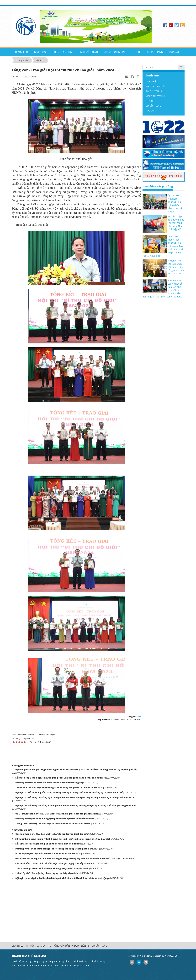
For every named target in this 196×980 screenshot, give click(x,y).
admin (138, 717)
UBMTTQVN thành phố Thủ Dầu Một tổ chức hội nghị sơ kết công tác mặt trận (57, 814)
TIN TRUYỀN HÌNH (88, 52)
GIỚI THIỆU (40, 52)
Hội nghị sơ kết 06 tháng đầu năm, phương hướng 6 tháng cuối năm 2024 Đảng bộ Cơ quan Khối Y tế (69, 792)
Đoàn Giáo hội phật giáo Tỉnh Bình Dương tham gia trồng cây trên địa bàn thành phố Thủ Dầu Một (68, 859)
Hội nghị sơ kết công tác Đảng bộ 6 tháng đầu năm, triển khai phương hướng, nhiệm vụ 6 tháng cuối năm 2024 (75, 797)
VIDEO (76, 946)
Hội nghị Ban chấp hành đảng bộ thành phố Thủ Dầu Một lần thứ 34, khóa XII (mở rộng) (62, 878)
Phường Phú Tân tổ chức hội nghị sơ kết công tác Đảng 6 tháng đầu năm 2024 (57, 849)
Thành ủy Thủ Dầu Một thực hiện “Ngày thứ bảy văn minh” (47, 873)
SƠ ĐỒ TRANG (155, 52)
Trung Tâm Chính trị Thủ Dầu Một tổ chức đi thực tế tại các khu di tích (53, 824)
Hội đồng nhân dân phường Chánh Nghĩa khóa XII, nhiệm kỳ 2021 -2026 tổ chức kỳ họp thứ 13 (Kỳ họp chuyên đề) (76, 769)
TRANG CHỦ (21, 52)
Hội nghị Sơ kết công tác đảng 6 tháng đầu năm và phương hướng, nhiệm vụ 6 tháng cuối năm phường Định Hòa (76, 805)
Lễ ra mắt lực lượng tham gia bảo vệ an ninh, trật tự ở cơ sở (47, 844)
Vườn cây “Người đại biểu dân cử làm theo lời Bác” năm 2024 (48, 854)
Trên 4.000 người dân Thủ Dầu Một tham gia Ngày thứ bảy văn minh (52, 868)
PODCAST (174, 52)
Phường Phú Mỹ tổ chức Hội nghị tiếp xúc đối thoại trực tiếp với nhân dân (55, 819)
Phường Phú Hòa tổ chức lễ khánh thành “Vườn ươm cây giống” (50, 783)
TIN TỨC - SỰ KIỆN (62, 52)
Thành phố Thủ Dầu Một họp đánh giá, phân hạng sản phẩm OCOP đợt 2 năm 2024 (59, 788)
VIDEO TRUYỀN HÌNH (115, 52)
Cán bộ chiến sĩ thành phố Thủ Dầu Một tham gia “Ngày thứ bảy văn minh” (55, 863)
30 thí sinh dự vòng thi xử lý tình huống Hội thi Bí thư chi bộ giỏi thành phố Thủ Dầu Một (63, 839)
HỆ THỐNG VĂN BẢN (59, 946)
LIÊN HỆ (137, 52)
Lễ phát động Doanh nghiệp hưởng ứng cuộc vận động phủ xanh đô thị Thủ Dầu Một (61, 778)
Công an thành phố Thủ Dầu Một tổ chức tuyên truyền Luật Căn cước (52, 834)
